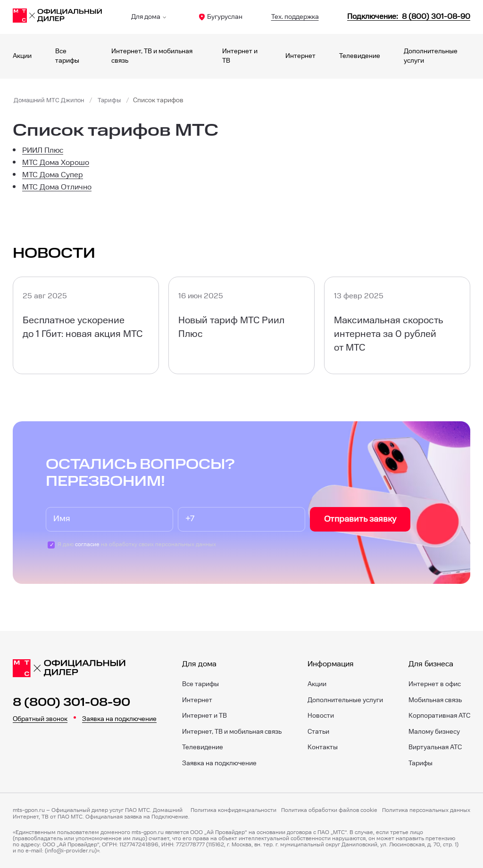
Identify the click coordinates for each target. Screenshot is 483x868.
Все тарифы (200, 684)
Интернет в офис (435, 684)
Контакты (323, 747)
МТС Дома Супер (53, 175)
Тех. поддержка (295, 17)
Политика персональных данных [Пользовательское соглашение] (426, 811)
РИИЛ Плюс (43, 151)
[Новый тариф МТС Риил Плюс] (241, 325)
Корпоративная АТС (439, 716)
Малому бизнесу (434, 732)
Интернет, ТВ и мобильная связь (232, 732)
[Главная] (58, 17)
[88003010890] (409, 17)
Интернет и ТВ (204, 716)
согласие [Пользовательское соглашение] (87, 545)
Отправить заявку (360, 519)
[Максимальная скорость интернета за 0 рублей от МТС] (397, 325)
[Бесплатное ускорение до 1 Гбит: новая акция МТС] (86, 325)
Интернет (300, 56)
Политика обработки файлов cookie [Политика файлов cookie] (329, 811)
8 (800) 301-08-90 (71, 703)
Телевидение (360, 56)
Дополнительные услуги (345, 700)
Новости (321, 716)
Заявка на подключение (119, 719)
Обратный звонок (40, 719)
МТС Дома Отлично (57, 187)
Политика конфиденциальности (233, 811)
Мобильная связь (435, 700)
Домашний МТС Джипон (51, 100)
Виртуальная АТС (435, 747)
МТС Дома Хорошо (56, 163)
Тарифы (114, 100)
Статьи (318, 732)
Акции (22, 56)
